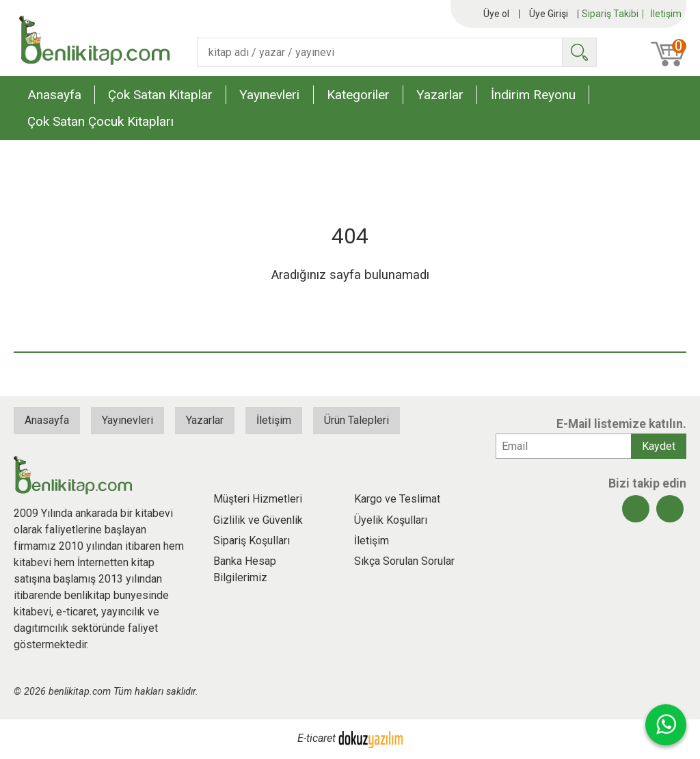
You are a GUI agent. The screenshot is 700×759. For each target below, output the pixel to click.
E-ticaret (317, 738)
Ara (579, 52)
